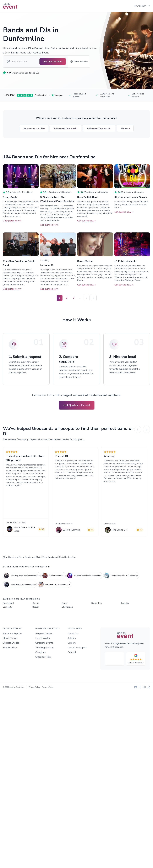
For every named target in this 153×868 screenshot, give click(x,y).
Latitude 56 (47, 273)
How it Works (10, 655)
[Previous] (138, 438)
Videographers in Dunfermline (20, 602)
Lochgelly (7, 624)
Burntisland (8, 621)
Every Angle (10, 201)
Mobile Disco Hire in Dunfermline (84, 593)
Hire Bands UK (120, 545)
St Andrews (67, 624)
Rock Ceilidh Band (88, 201)
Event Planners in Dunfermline (54, 602)
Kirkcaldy (125, 621)
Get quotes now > (12, 225)
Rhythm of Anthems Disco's (131, 201)
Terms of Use (48, 704)
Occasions (40, 670)
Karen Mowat (86, 269)
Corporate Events (44, 660)
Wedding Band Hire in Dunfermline (22, 593)
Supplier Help (10, 665)
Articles (72, 655)
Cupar (65, 621)
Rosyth (36, 624)
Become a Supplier (13, 651)
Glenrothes (96, 621)
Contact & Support (77, 665)
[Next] (147, 438)
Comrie (36, 621)
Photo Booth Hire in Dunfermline (121, 593)
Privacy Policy (34, 704)
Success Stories (11, 660)
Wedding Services (45, 665)
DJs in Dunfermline (53, 593)
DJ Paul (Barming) (72, 545)
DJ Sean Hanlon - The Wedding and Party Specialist (53, 205)
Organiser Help (43, 674)
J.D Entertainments (126, 269)
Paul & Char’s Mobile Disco (25, 544)
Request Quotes (44, 651)
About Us (73, 651)
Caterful (72, 670)
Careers (72, 660)
